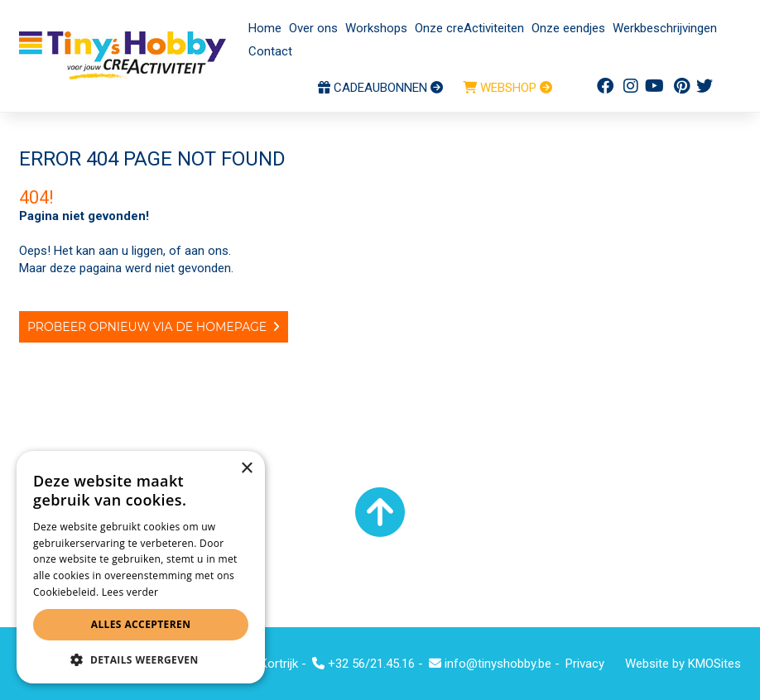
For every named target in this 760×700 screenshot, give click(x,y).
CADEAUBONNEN (380, 88)
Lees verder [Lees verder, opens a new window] (130, 592)
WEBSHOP (507, 88)
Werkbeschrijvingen (665, 28)
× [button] (246, 469)
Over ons (313, 28)
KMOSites (714, 664)
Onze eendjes (568, 28)
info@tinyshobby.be (490, 664)
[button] (141, 659)
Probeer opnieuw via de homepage (147, 327)
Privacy (585, 664)
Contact (270, 51)
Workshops (376, 28)
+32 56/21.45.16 (363, 664)
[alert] (141, 567)
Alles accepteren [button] (141, 624)
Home (265, 28)
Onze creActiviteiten (469, 28)
